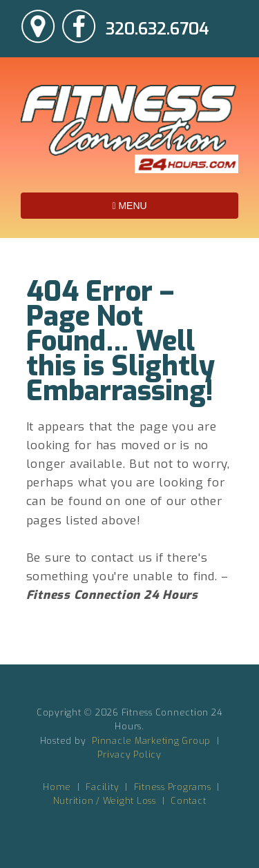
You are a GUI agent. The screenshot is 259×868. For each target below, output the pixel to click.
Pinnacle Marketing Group (151, 741)
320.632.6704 (157, 29)
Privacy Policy (129, 754)
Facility (102, 787)
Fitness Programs (173, 787)
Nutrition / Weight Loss (105, 801)
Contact (188, 801)
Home (57, 787)
